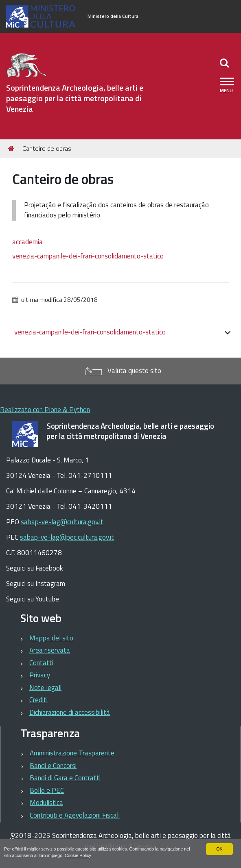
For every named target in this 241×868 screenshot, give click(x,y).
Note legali (45, 688)
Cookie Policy (79, 855)
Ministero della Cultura (113, 16)
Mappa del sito (51, 638)
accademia (27, 242)
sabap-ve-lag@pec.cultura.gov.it (67, 537)
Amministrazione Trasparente (72, 753)
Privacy (40, 675)
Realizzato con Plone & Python (45, 410)
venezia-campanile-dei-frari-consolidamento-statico (88, 256)
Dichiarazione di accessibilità (70, 712)
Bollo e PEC (47, 790)
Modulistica (46, 803)
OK (219, 849)
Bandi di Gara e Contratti (65, 778)
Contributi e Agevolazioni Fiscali (75, 815)
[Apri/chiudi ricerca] (225, 63)
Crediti (38, 700)
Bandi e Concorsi (53, 766)
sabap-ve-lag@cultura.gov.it (62, 522)
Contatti (41, 663)
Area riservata (50, 650)
